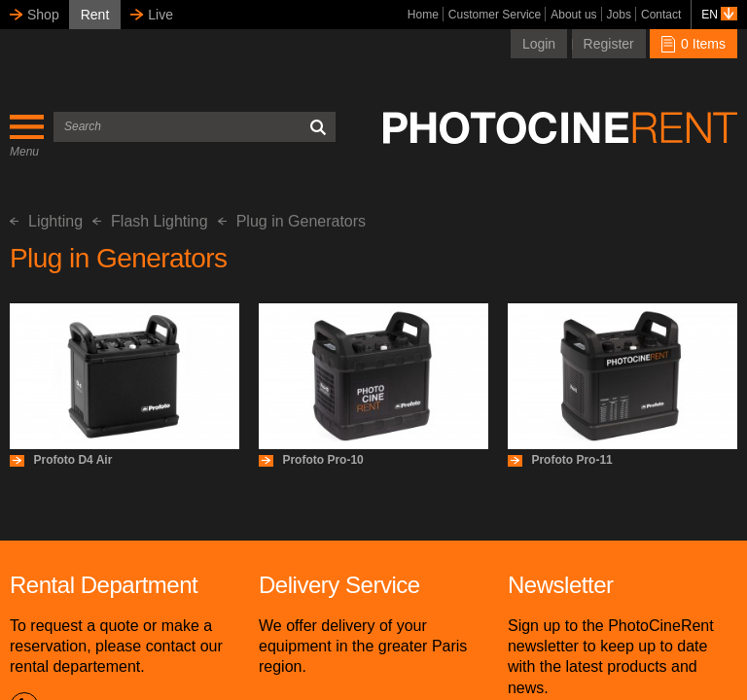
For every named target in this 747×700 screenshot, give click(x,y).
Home (423, 15)
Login (539, 44)
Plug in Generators (292, 221)
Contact (661, 15)
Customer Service (495, 15)
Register (609, 44)
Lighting (46, 221)
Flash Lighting (150, 221)
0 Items (694, 44)
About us (573, 15)
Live (160, 15)
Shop (43, 15)
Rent (95, 15)
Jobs (619, 15)
